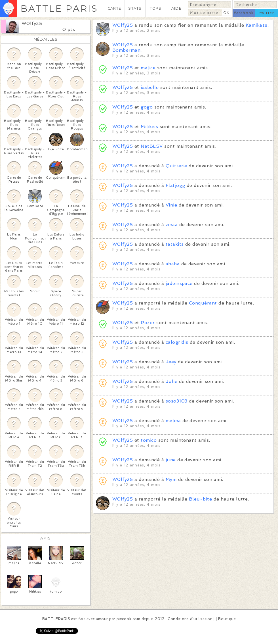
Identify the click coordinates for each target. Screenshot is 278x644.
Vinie (171, 205)
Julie (171, 381)
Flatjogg (175, 185)
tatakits (175, 244)
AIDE (176, 8)
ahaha (173, 264)
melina (173, 421)
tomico (149, 440)
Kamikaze (257, 25)
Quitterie (176, 166)
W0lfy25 (32, 23)
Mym (171, 479)
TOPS (156, 8)
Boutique (227, 619)
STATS (135, 8)
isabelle (150, 87)
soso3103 (177, 401)
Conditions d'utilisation (190, 619)
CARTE (114, 8)
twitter (267, 13)
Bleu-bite (200, 499)
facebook (244, 13)
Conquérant (203, 303)
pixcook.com (128, 619)
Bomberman (126, 50)
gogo (147, 107)
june (171, 460)
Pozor (148, 323)
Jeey (171, 362)
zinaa (172, 225)
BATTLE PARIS (59, 8)
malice (148, 68)
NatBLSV (152, 146)
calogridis (177, 342)
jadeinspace (179, 283)
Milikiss (149, 127)
